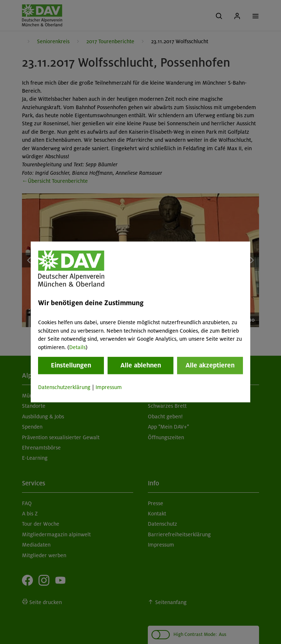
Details (77, 347)
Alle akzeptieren (210, 365)
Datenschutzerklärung (64, 387)
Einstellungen (71, 365)
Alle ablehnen (141, 365)
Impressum (109, 387)
